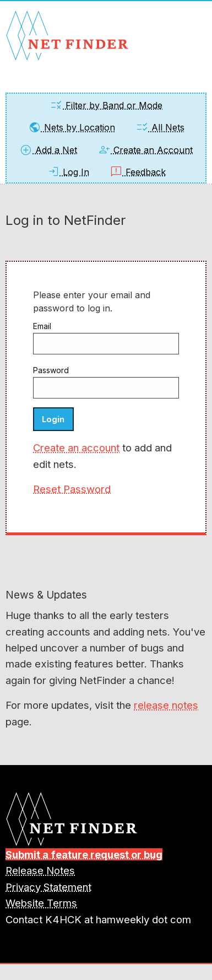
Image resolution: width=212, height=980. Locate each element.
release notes (166, 705)
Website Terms (41, 903)
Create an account (76, 448)
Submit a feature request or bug (84, 854)
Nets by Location (72, 127)
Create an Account (145, 150)
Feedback (138, 172)
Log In (68, 172)
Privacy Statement (48, 887)
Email (42, 326)
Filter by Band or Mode (106, 105)
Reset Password (72, 489)
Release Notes (40, 870)
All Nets (160, 127)
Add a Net (48, 150)
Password (51, 370)
